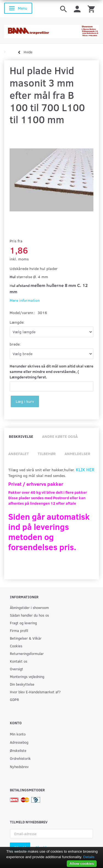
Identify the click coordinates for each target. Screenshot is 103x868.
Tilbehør (47, 454)
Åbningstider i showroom (29, 607)
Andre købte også (60, 436)
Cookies (16, 646)
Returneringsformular (27, 653)
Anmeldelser (77, 454)
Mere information (25, 300)
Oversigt (16, 669)
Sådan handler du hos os (29, 615)
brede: (15, 344)
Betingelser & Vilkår (26, 638)
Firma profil (19, 630)
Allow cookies (82, 863)
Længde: (17, 322)
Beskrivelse (21, 436)
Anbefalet (19, 454)
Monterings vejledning (27, 676)
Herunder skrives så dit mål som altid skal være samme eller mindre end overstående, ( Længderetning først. (51, 371)
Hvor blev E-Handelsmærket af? (35, 692)
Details (89, 857)
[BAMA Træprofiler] (51, 30)
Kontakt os (19, 661)
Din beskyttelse (22, 684)
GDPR (14, 699)
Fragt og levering (23, 623)
